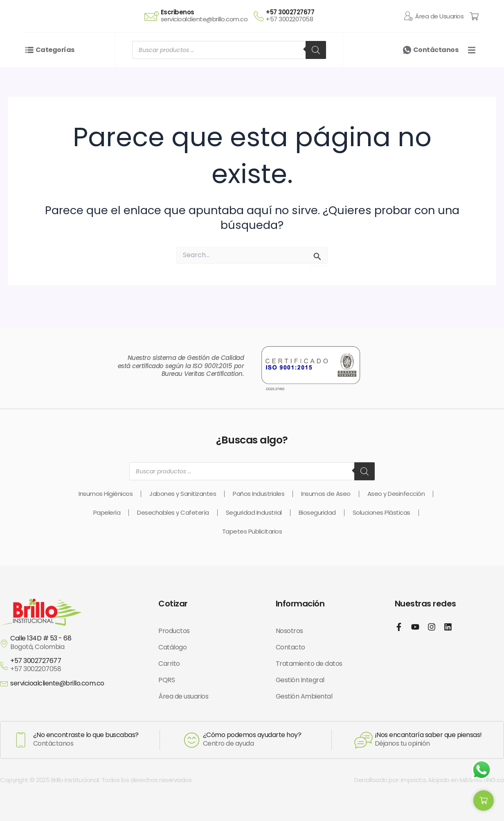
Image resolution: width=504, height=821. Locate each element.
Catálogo (172, 647)
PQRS (166, 680)
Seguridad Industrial (254, 512)
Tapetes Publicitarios (252, 531)
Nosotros (289, 631)
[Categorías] (29, 63)
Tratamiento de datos (309, 664)
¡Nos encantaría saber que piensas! (428, 735)
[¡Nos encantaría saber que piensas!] (363, 740)
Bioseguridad (317, 512)
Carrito (169, 664)
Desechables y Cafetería (173, 512)
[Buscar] (316, 63)
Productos (174, 631)
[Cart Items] (474, 23)
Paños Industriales (259, 494)
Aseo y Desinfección (396, 494)
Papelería (107, 512)
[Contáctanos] (407, 63)
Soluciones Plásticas (381, 512)
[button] (471, 63)
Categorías (55, 63)
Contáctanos (436, 63)
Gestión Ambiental (304, 696)
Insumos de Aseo (326, 494)
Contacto (290, 647)
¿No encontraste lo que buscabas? (86, 735)
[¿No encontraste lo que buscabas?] (21, 740)
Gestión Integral (300, 680)
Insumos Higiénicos (106, 494)
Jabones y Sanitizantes (183, 494)
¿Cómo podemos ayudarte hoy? (252, 735)
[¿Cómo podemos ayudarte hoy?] (192, 740)
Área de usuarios (183, 696)
